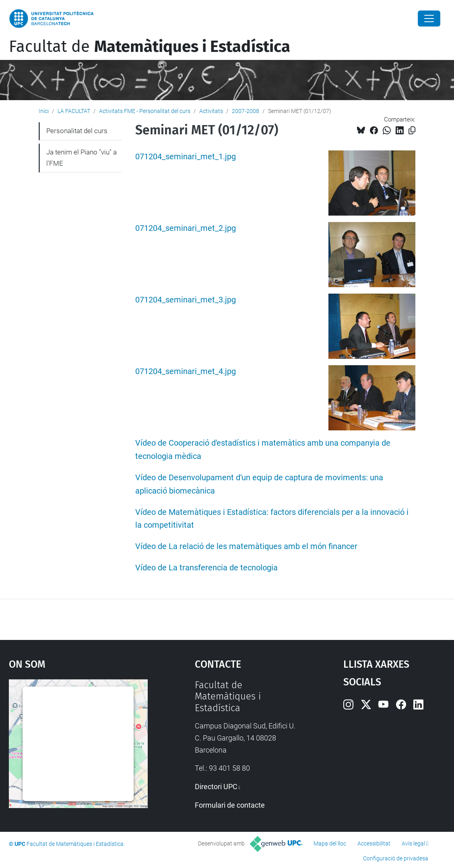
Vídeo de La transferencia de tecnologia (206, 568)
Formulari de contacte (230, 805)
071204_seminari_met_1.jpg (186, 157)
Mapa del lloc (330, 843)
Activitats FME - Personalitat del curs (145, 111)
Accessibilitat (374, 843)
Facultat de (150, 47)
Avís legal (413, 843)
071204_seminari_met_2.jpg (186, 228)
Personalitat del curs (77, 131)
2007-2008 (246, 111)
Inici (44, 111)
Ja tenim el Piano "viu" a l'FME (82, 158)
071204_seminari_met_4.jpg (186, 371)
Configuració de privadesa (396, 858)
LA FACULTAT (74, 111)
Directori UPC (216, 787)
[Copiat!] (412, 131)
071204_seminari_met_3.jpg (186, 300)
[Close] (429, 19)
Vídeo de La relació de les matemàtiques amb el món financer (246, 546)
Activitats (211, 111)
